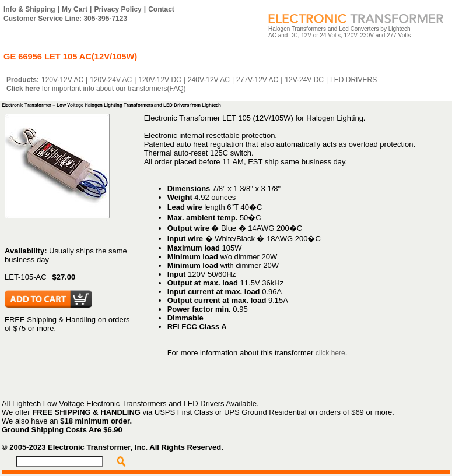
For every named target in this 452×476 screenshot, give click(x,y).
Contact (161, 9)
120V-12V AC (62, 80)
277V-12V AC (257, 80)
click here (330, 353)
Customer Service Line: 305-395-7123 (65, 19)
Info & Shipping (29, 9)
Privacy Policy (118, 9)
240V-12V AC (209, 80)
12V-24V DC (304, 80)
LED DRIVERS (353, 80)
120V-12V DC (160, 80)
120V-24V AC (111, 80)
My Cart (75, 9)
